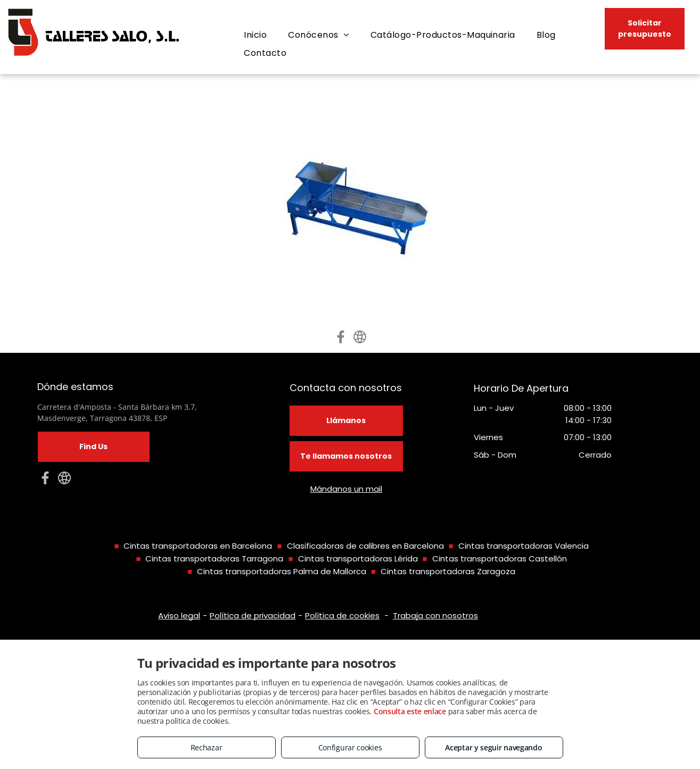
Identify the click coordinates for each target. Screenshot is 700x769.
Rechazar (207, 747)
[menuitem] (255, 35)
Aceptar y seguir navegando (493, 747)
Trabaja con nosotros (435, 615)
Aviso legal (179, 615)
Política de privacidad (253, 615)
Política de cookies (342, 615)
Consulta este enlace (410, 711)
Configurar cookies (350, 747)
